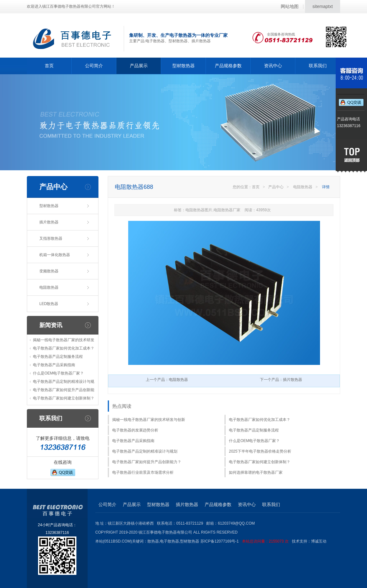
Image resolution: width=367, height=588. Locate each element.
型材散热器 (183, 66)
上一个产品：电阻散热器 (167, 380)
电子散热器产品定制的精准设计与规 (64, 382)
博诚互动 (319, 541)
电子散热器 (169, 541)
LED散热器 (49, 304)
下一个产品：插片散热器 (281, 380)
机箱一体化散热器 (55, 255)
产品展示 (139, 66)
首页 (49, 66)
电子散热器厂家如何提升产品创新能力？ (147, 462)
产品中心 (276, 187)
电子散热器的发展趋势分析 (135, 430)
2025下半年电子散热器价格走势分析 (260, 451)
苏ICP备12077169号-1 (246, 541)
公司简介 (94, 66)
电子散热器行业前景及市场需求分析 (143, 472)
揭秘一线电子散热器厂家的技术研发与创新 (149, 420)
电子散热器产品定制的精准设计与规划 (145, 451)
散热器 (153, 541)
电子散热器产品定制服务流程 (58, 357)
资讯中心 (273, 66)
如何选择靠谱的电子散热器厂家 (256, 472)
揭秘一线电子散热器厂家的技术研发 (64, 340)
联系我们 (318, 66)
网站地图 (290, 6)
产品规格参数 (228, 66)
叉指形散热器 (51, 238)
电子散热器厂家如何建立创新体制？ (64, 398)
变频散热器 (49, 271)
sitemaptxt (323, 6)
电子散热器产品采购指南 (54, 365)
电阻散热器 (49, 287)
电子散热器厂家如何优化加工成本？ (64, 348)
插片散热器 (49, 222)
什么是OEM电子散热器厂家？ (58, 373)
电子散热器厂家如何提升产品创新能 (64, 390)
